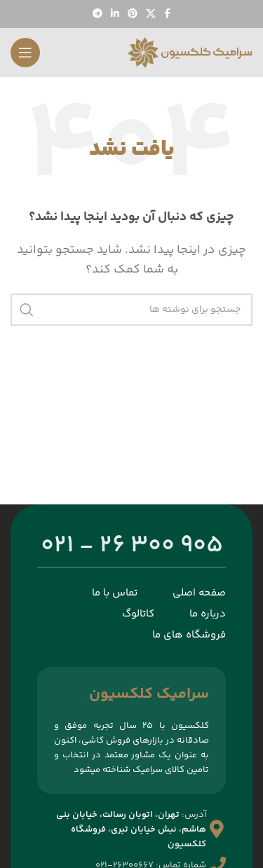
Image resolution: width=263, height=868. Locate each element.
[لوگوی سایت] (189, 53)
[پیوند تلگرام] (97, 14)
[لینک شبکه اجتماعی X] (151, 14)
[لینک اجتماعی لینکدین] (115, 14)
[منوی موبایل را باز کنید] (25, 53)
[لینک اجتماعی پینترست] (133, 14)
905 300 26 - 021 (132, 546)
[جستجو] (131, 310)
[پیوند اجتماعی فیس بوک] (167, 14)
